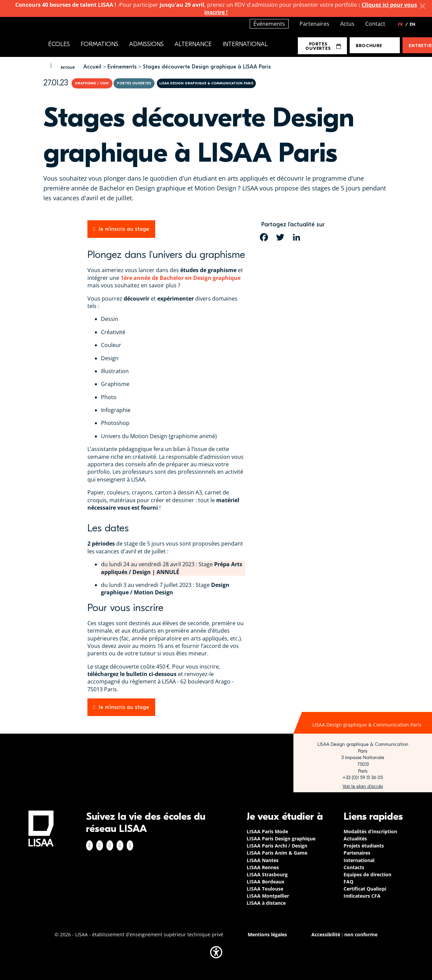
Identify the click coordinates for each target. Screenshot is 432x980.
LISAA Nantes (263, 860)
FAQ (348, 882)
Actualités (355, 839)
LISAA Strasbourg (267, 874)
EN (413, 24)
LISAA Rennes (263, 867)
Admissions (146, 44)
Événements (269, 24)
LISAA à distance (266, 903)
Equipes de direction (367, 874)
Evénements (122, 67)
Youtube (130, 845)
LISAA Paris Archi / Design (277, 846)
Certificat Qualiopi (365, 889)
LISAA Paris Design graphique (281, 839)
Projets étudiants (364, 846)
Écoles (59, 44)
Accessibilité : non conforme (344, 934)
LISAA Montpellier (268, 896)
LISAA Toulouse (265, 889)
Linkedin (110, 845)
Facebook (89, 845)
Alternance (193, 44)
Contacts (354, 867)
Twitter (120, 845)
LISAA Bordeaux (265, 882)
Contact (375, 24)
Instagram (100, 845)
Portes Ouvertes (323, 46)
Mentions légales (267, 934)
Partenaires (314, 24)
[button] (216, 952)
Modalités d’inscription (370, 831)
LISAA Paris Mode (267, 831)
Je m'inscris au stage (124, 229)
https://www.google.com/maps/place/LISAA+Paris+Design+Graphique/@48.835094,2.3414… (363, 787)
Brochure (369, 46)
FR (403, 24)
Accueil (92, 67)
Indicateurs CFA (362, 896)
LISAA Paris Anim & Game (277, 853)
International (245, 44)
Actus (347, 24)
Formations (99, 44)
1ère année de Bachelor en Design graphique (181, 278)
